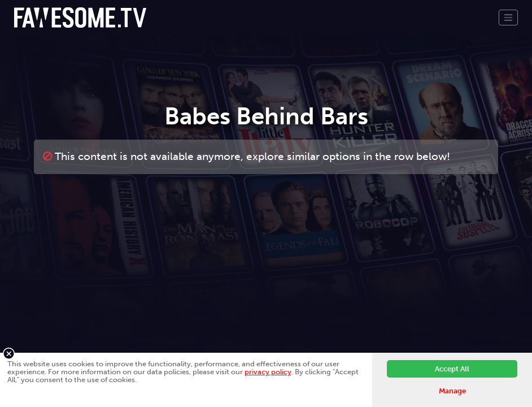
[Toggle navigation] (508, 18)
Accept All (452, 369)
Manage (452, 391)
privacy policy (268, 372)
